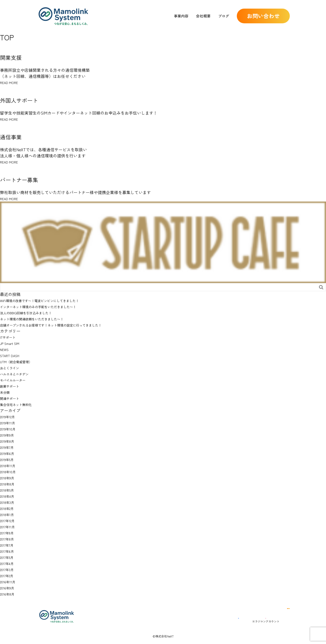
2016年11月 (9, 582)
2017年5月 (9, 557)
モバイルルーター (16, 380)
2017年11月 (9, 526)
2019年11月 (9, 423)
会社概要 (203, 16)
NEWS (6, 349)
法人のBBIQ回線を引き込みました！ (33, 312)
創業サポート (12, 386)
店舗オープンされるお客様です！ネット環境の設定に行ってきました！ (65, 325)
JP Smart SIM (12, 343)
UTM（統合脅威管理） (20, 361)
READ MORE (12, 82)
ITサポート (10, 337)
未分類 (6, 392)
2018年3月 (9, 502)
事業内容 (181, 16)
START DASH (12, 355)
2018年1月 (8, 514)
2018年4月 (9, 496)
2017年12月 (10, 520)
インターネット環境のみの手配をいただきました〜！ (49, 306)
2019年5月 (9, 459)
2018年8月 (9, 484)
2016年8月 (9, 594)
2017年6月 (9, 551)
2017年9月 (9, 533)
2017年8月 (9, 539)
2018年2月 (9, 508)
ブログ (224, 16)
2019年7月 (9, 447)
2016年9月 (9, 588)
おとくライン (12, 368)
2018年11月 (9, 465)
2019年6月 (9, 453)
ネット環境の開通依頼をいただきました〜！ (41, 319)
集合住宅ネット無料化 (20, 404)
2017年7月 (9, 545)
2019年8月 (9, 441)
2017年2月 (9, 575)
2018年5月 (9, 490)
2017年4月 (9, 563)
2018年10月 (10, 471)
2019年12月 (10, 416)
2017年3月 (9, 569)
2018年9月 (9, 478)
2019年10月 (10, 429)
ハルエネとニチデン (18, 374)
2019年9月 (9, 435)
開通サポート (12, 398)
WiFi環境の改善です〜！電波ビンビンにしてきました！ (50, 300)
